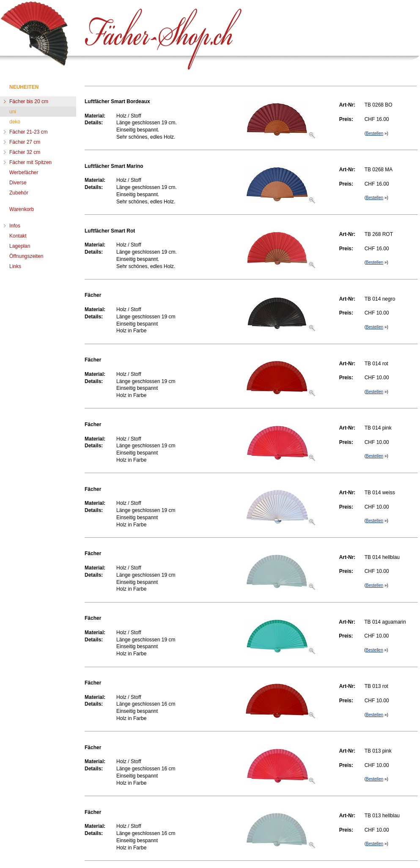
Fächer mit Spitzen (30, 162)
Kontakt (18, 236)
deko (15, 122)
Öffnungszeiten (26, 256)
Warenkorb (22, 209)
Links (15, 266)
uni (13, 112)
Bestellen (375, 133)
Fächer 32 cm (25, 152)
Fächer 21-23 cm (29, 132)
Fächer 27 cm (25, 142)
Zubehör (19, 193)
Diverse (18, 183)
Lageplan (20, 246)
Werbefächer (24, 173)
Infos (15, 226)
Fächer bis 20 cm (29, 101)
